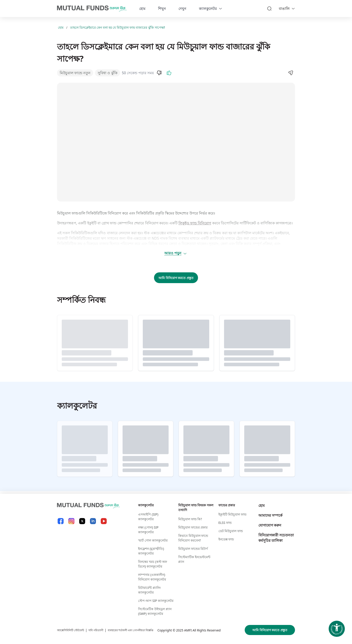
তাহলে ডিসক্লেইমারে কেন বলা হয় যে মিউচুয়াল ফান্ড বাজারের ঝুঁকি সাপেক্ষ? (118, 27)
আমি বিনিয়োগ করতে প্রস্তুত (176, 278)
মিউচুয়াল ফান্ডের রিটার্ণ (193, 546)
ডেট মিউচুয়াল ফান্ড (231, 528)
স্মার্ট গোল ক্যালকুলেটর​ (153, 538)
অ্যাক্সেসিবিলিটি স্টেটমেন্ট (73, 625)
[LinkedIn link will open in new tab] (93, 518)
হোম (142, 9)
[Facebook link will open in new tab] (61, 518)
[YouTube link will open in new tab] (104, 518)
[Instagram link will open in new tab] (71, 518)
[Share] (290, 73)
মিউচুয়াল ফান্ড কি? (190, 516)
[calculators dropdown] (220, 9)
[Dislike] (159, 73)
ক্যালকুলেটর (208, 9)
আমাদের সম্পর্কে (270, 513)
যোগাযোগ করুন (270, 523)
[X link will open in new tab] (82, 518)
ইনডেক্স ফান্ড (226, 537)
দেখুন (182, 9)
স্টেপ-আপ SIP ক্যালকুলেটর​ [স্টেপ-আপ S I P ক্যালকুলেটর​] (156, 598)
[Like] (169, 73)
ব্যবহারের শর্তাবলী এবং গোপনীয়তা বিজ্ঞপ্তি (143, 625)
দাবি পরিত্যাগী (102, 625)
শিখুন (162, 9)
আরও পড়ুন (176, 253)
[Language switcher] (293, 9)
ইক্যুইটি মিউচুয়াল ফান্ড (232, 512)
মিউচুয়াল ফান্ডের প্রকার (193, 525)
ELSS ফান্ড (225, 520)
